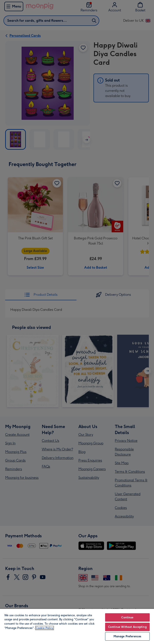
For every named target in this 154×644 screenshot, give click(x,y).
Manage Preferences (127, 636)
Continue (127, 617)
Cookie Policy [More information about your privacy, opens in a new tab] (45, 628)
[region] (77, 626)
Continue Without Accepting (127, 627)
